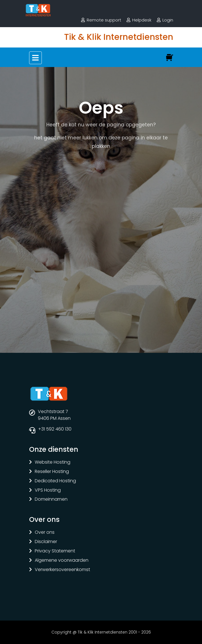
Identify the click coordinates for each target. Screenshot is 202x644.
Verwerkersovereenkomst (62, 570)
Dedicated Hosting (55, 481)
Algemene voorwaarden (62, 560)
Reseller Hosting (52, 472)
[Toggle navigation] (35, 58)
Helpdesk (142, 20)
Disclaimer (46, 542)
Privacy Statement (55, 551)
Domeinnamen (51, 499)
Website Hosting (53, 462)
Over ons (45, 532)
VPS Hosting (48, 490)
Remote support (104, 20)
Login (168, 20)
